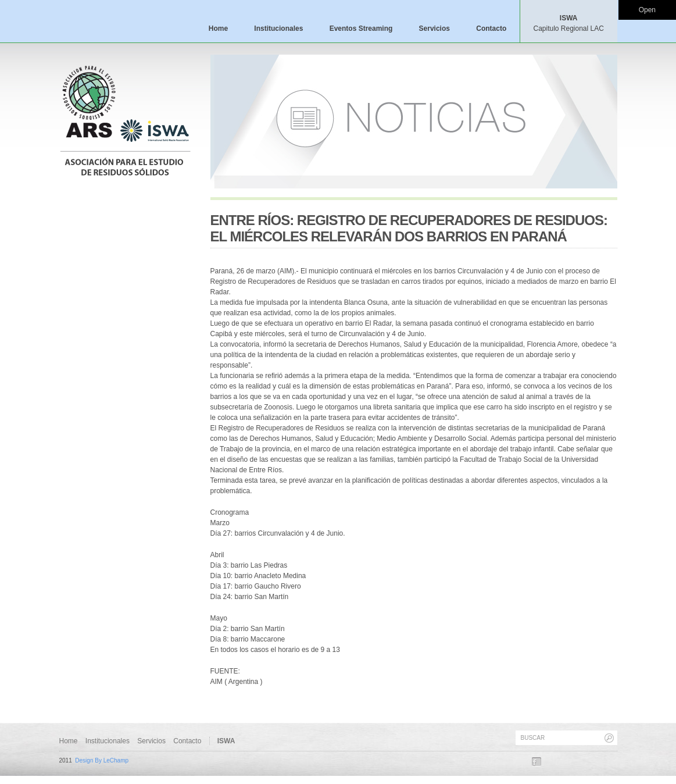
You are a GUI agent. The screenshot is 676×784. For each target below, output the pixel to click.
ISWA (568, 23)
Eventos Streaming (361, 28)
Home (218, 28)
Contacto (491, 28)
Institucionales (278, 28)
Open (647, 10)
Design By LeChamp (102, 760)
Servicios (434, 28)
